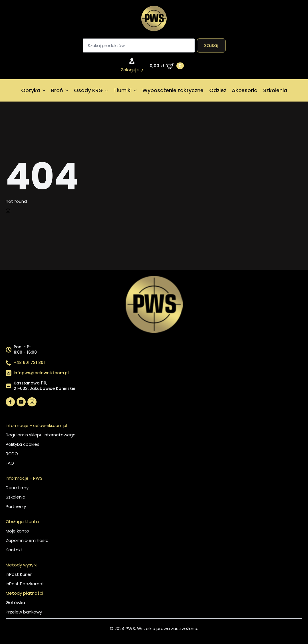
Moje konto (17, 531)
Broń (57, 90)
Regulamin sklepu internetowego (41, 435)
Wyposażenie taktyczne (173, 90)
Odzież (218, 90)
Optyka (31, 90)
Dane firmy (17, 488)
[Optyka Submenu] (44, 90)
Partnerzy (16, 506)
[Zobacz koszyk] (167, 66)
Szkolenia (275, 90)
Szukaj (211, 45)
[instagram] (32, 402)
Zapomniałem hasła (27, 540)
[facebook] (10, 402)
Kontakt (14, 550)
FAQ (10, 463)
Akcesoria (245, 90)
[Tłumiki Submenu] (136, 90)
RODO (12, 454)
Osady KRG (88, 90)
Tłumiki (123, 90)
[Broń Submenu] (67, 90)
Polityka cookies (23, 444)
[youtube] (21, 402)
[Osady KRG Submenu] (107, 90)
